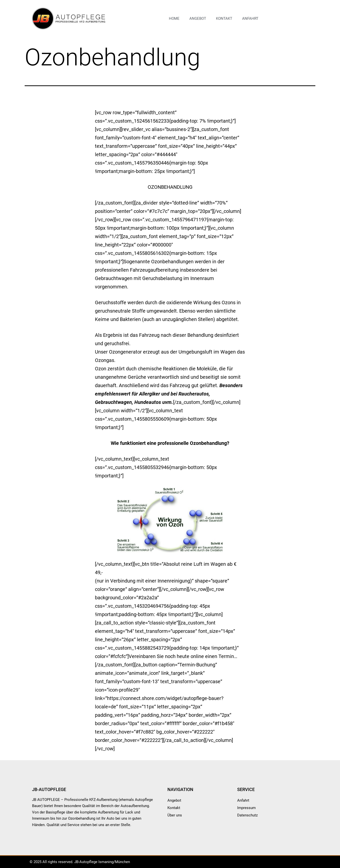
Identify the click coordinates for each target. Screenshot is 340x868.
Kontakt (224, 19)
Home (174, 19)
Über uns (175, 815)
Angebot (198, 19)
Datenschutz (247, 815)
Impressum (246, 808)
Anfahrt (250, 19)
